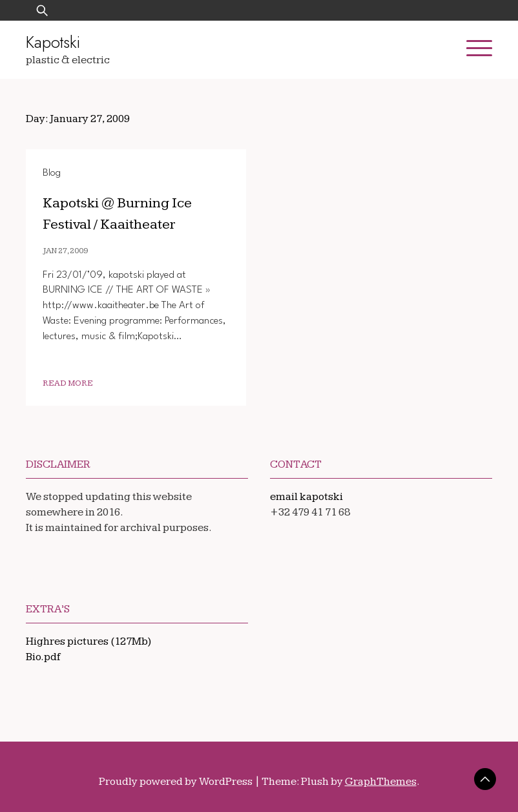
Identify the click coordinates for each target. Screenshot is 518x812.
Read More (68, 383)
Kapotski (53, 42)
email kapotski (306, 497)
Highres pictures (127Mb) (88, 641)
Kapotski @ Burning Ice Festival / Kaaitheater (135, 213)
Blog (52, 173)
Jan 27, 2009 (65, 251)
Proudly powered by (177, 782)
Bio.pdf (43, 657)
